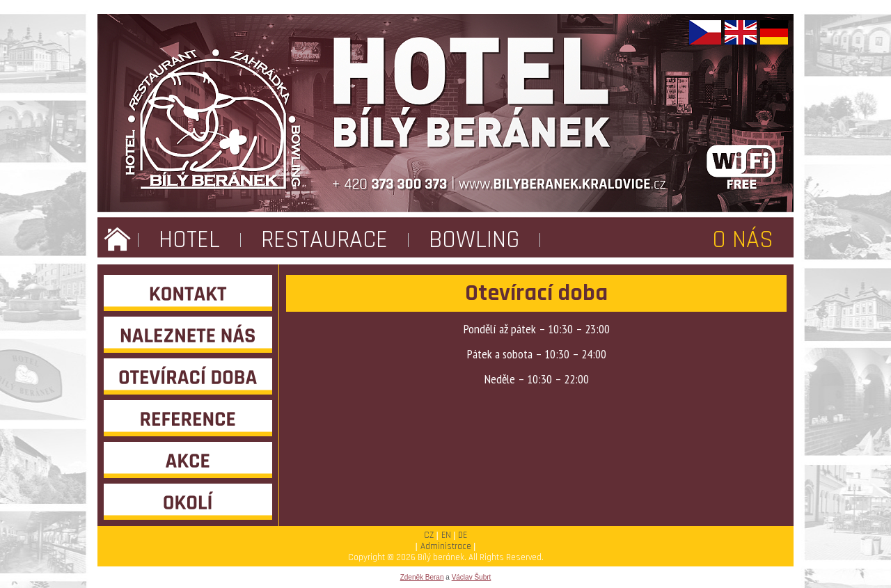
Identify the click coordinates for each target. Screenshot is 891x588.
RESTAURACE (324, 240)
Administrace (446, 546)
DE (463, 535)
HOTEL (189, 240)
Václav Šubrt (472, 577)
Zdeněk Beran (422, 577)
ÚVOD (118, 240)
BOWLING (474, 240)
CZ (429, 535)
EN (446, 535)
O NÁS (743, 240)
